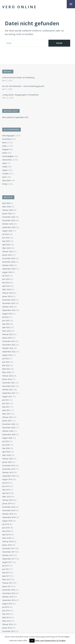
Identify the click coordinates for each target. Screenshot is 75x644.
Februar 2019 (8, 500)
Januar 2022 (7, 379)
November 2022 (9, 345)
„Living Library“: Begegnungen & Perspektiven (20, 95)
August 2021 (7, 396)
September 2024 (9, 269)
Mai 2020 (6, 448)
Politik (5, 167)
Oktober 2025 (8, 224)
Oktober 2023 (8, 307)
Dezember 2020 (9, 424)
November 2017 (9, 552)
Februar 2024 (8, 293)
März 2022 (6, 372)
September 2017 (9, 559)
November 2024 (9, 262)
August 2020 (7, 438)
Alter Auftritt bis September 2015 (15, 117)
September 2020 (9, 434)
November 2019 (9, 469)
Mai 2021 (6, 407)
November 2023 (9, 303)
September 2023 (9, 310)
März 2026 (6, 207)
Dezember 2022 (9, 341)
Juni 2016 (6, 611)
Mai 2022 (6, 365)
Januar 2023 (7, 338)
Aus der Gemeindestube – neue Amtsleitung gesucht (23, 86)
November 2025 (9, 220)
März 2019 (6, 497)
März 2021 (6, 414)
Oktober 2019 (8, 472)
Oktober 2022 (8, 348)
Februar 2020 (8, 459)
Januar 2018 (7, 545)
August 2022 (7, 355)
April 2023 (6, 327)
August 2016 (7, 604)
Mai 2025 (6, 241)
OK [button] (32, 641)
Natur (5, 163)
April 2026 (6, 203)
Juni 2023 (6, 321)
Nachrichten (7, 160)
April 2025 (6, 245)
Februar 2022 (8, 376)
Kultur (5, 146)
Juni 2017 (6, 569)
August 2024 (7, 272)
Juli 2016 (6, 607)
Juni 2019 (6, 486)
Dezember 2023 (9, 300)
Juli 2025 (6, 234)
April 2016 (6, 617)
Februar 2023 (8, 334)
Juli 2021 (6, 400)
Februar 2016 (8, 624)
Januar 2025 (7, 255)
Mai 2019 (6, 490)
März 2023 (6, 331)
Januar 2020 (7, 462)
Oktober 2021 (8, 390)
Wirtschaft (6, 180)
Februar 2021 (8, 417)
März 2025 (6, 248)
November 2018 (9, 510)
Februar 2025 (8, 251)
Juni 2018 (6, 528)
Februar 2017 (8, 583)
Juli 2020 (6, 441)
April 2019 (6, 493)
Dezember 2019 (9, 466)
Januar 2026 (7, 213)
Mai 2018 (6, 531)
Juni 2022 (6, 362)
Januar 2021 (7, 421)
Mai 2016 (6, 614)
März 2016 (6, 621)
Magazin (6, 149)
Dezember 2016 (9, 590)
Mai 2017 (6, 573)
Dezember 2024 (9, 258)
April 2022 (6, 369)
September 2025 (9, 227)
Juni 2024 (6, 279)
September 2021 (9, 393)
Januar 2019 (7, 503)
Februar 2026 (8, 210)
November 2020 (9, 428)
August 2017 (7, 562)
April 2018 (6, 535)
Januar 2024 (7, 296)
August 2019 (7, 479)
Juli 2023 (6, 317)
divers (5, 142)
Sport (4, 177)
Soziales (5, 174)
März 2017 (6, 579)
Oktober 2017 (8, 555)
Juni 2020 (6, 445)
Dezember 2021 (9, 383)
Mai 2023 (6, 324)
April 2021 (6, 410)
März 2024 (6, 289)
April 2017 (6, 576)
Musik (5, 153)
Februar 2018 (8, 541)
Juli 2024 (6, 276)
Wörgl (5, 184)
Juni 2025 (6, 238)
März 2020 (6, 455)
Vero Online (20, 7)
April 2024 (6, 286)
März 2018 (6, 538)
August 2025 (7, 231)
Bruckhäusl (7, 139)
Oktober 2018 (8, 514)
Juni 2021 (6, 403)
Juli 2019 (6, 483)
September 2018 (9, 517)
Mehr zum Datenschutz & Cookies (50, 640)
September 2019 (9, 476)
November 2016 (9, 593)
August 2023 (7, 314)
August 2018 (7, 521)
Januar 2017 (7, 586)
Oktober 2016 (8, 597)
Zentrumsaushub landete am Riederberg (18, 77)
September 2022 (9, 352)
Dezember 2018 (9, 507)
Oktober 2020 (8, 431)
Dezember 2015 (9, 631)
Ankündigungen (8, 136)
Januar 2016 (7, 628)
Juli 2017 (6, 566)
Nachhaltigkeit (8, 156)
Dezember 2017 (9, 548)
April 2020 (6, 452)
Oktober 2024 (8, 265)
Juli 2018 (6, 524)
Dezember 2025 (9, 217)
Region (5, 170)
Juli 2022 (6, 358)
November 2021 (9, 386)
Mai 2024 (6, 283)
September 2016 (9, 600)
